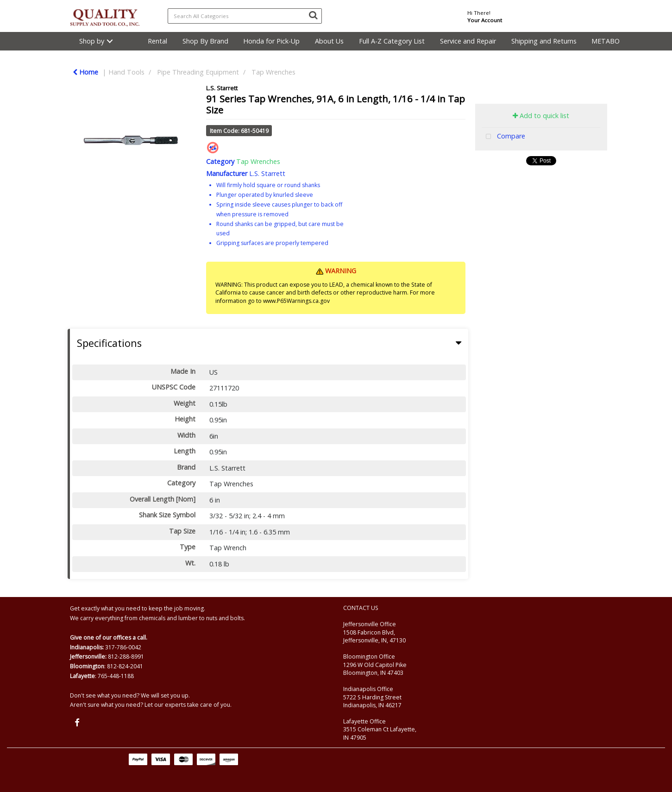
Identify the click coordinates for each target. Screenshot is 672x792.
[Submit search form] (313, 15)
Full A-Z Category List (392, 41)
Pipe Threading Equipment (198, 72)
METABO (606, 41)
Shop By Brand (205, 41)
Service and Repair (468, 41)
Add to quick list (541, 116)
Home (85, 72)
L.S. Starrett (222, 88)
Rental (157, 41)
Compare (503, 137)
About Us (329, 41)
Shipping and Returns (544, 41)
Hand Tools (126, 72)
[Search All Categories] (245, 16)
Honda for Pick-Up (271, 41)
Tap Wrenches (273, 72)
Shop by (92, 41)
